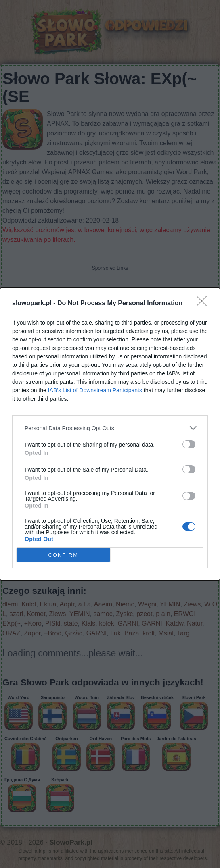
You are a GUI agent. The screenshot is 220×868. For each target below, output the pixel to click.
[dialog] (110, 434)
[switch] (189, 444)
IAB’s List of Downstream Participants (95, 390)
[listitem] (110, 428)
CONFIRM (63, 555)
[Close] (204, 304)
